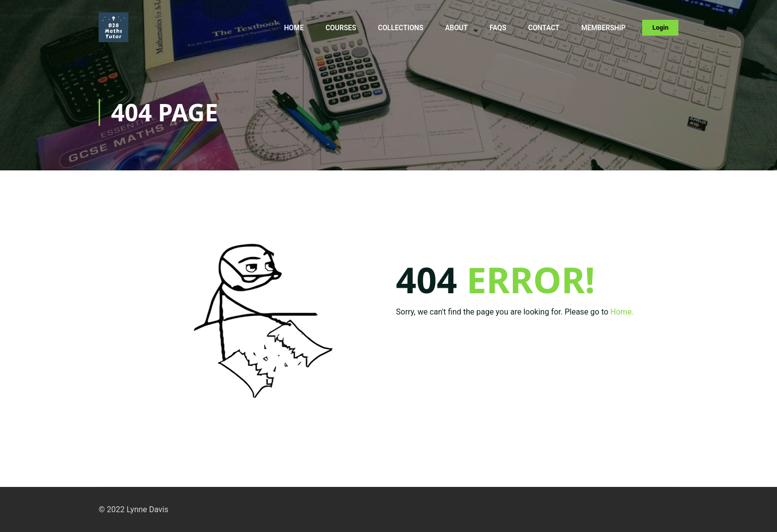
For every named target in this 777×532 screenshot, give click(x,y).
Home (294, 28)
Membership (604, 28)
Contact (544, 28)
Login (660, 27)
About (456, 28)
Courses (341, 28)
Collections (401, 28)
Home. (622, 312)
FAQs (498, 28)
